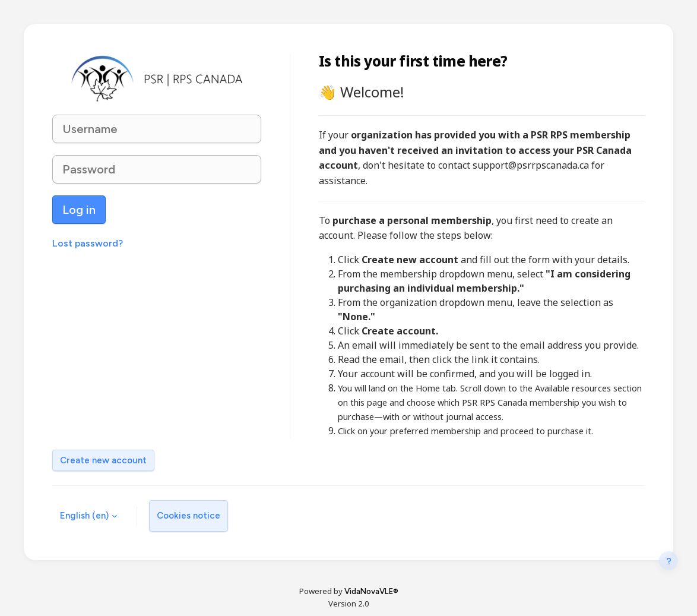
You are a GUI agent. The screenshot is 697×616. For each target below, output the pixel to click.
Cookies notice (188, 516)
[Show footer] (669, 568)
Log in (79, 210)
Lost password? (88, 243)
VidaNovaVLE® (371, 591)
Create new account (103, 460)
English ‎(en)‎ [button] (84, 516)
